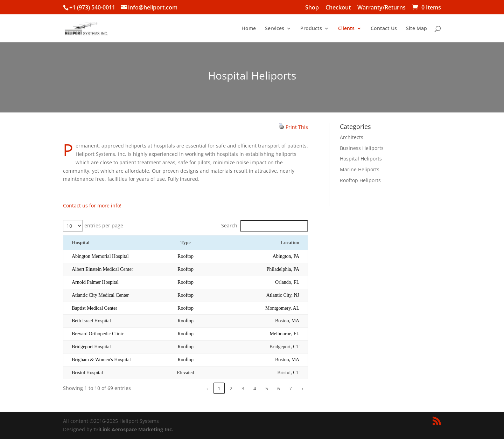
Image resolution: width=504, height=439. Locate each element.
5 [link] (267, 388)
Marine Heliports (360, 169)
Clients (346, 29)
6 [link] (279, 388)
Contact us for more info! (92, 205)
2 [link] (231, 388)
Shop (312, 8)
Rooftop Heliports (360, 180)
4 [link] (255, 388)
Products (311, 29)
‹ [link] (207, 388)
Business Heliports (362, 148)
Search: (230, 225)
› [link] (302, 388)
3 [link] (243, 388)
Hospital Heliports (361, 159)
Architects (352, 137)
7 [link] (290, 388)
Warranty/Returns (381, 8)
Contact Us (384, 29)
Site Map (416, 29)
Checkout (338, 8)
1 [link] (219, 388)
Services (275, 29)
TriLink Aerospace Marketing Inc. (133, 429)
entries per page (104, 225)
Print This (297, 127)
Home (249, 29)
